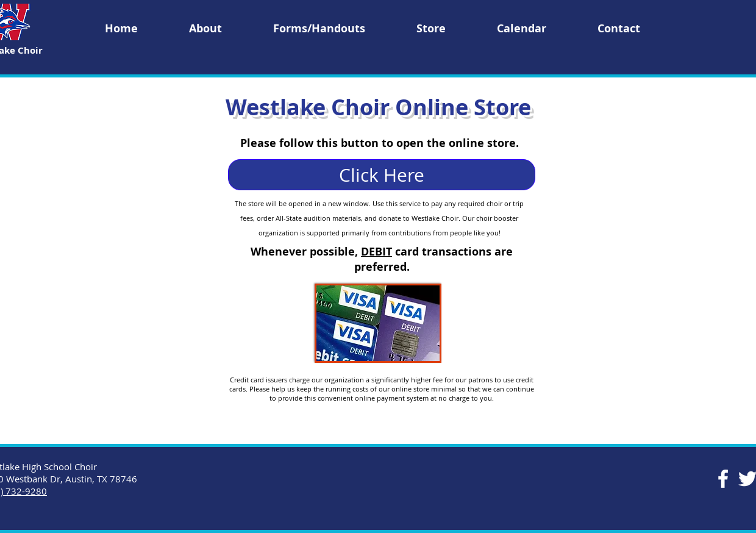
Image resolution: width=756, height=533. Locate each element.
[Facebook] (723, 479)
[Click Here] (382, 175)
